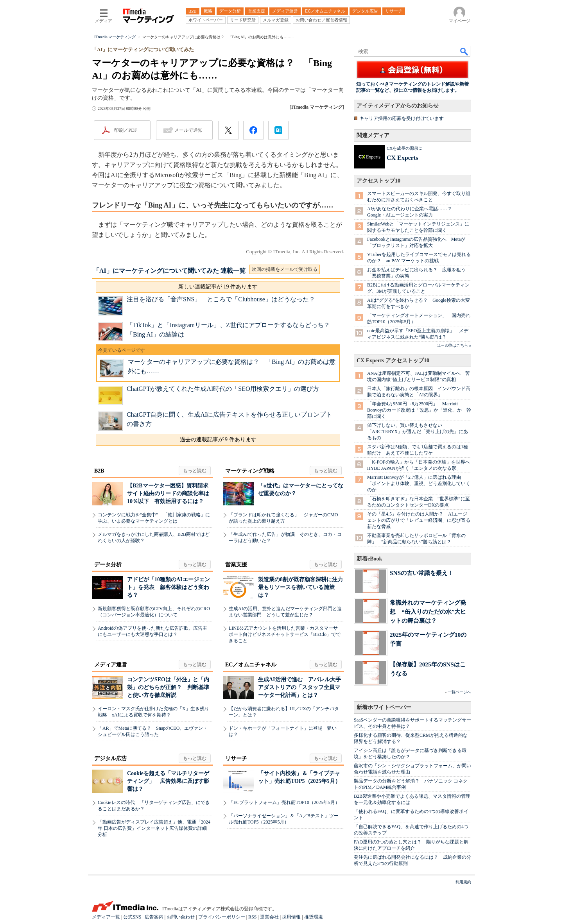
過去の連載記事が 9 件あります (218, 440)
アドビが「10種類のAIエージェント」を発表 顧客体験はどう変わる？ (169, 587)
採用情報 (291, 917)
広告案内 (154, 917)
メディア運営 (111, 665)
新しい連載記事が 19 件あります (218, 287)
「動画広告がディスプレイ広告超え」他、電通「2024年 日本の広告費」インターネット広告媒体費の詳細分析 (154, 828)
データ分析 (108, 565)
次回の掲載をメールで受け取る (285, 269)
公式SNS (132, 917)
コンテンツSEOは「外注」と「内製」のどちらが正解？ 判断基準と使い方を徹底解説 (168, 687)
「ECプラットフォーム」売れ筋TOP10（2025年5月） (284, 802)
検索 (464, 51)
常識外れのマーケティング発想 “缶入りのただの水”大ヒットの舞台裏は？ (428, 612)
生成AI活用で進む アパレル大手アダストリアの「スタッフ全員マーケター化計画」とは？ (299, 687)
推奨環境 (314, 917)
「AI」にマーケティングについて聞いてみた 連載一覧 (169, 271)
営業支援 (236, 565)
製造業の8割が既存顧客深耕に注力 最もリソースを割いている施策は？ (303, 587)
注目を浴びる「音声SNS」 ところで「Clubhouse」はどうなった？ (221, 299)
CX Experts (402, 158)
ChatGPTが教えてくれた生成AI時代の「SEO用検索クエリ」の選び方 (223, 389)
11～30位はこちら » (454, 345)
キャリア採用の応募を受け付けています (402, 118)
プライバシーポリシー (222, 917)
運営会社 (269, 917)
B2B (99, 471)
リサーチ (236, 758)
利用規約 (463, 882)
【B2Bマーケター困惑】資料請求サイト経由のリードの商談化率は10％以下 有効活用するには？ (168, 493)
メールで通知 (188, 130)
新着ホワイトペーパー (384, 707)
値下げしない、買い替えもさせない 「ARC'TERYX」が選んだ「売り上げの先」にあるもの (418, 432)
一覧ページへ (459, 692)
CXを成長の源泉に (405, 148)
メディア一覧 (106, 917)
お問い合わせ (181, 917)
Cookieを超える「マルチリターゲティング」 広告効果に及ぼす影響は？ (168, 781)
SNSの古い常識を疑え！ (422, 573)
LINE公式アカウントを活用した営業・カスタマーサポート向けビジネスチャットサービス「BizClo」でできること (285, 634)
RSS (252, 917)
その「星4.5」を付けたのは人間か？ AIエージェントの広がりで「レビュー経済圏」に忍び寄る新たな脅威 (419, 520)
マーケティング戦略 (250, 471)
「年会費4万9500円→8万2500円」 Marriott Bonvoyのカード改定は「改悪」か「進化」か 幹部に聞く (419, 410)
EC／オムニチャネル (251, 665)
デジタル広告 (111, 758)
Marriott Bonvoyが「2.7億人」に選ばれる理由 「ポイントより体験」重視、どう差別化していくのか (419, 483)
